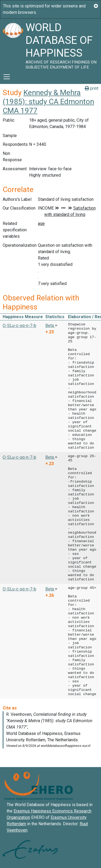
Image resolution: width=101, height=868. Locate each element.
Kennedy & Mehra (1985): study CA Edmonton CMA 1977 (48, 101)
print (92, 88)
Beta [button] (50, 325)
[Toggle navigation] (7, 77)
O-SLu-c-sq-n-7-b (19, 325)
